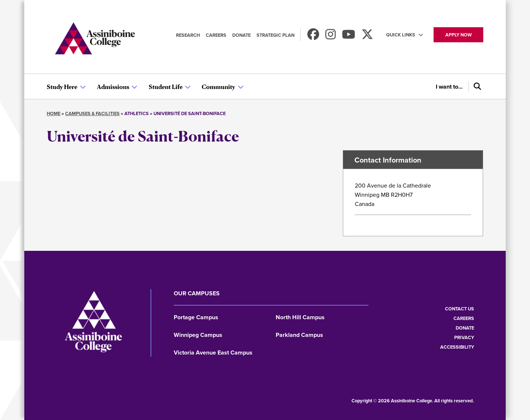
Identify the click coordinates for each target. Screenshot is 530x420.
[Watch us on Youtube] (349, 37)
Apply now (459, 35)
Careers (216, 35)
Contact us (460, 309)
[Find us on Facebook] (313, 37)
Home (54, 113)
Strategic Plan (275, 35)
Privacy (464, 337)
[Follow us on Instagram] (331, 37)
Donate (241, 35)
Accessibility (457, 347)
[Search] (476, 86)
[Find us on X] (367, 37)
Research (188, 35)
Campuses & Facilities (92, 113)
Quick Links (401, 35)
